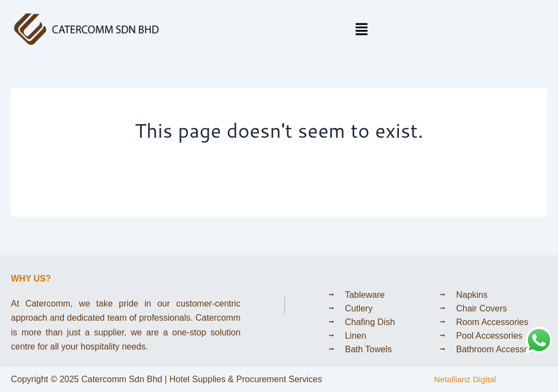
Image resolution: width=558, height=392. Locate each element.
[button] (362, 30)
